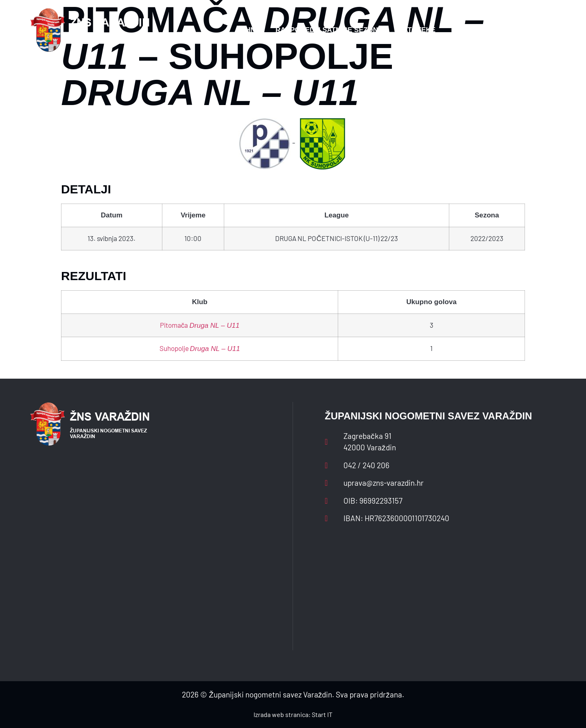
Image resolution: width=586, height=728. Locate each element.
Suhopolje (200, 348)
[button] (540, 30)
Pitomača (200, 325)
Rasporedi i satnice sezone (329, 30)
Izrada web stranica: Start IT (293, 714)
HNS (253, 30)
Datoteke (417, 30)
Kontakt (468, 30)
